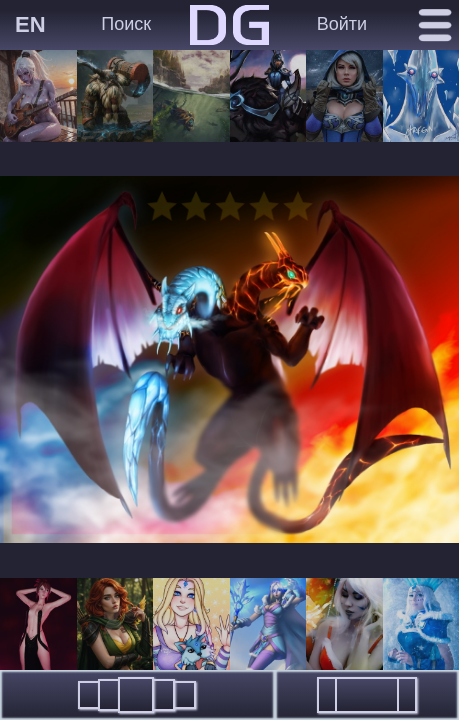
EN (30, 24)
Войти (342, 24)
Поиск (126, 24)
